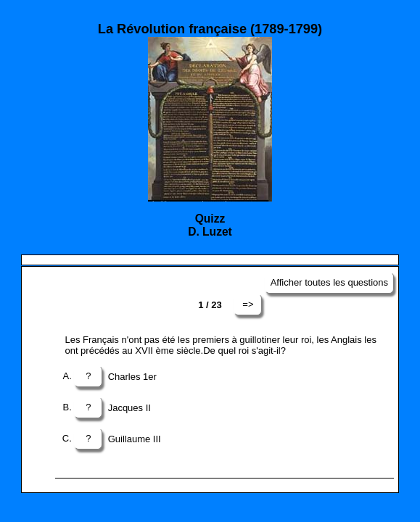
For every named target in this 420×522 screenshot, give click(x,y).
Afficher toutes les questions (329, 282)
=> (248, 304)
